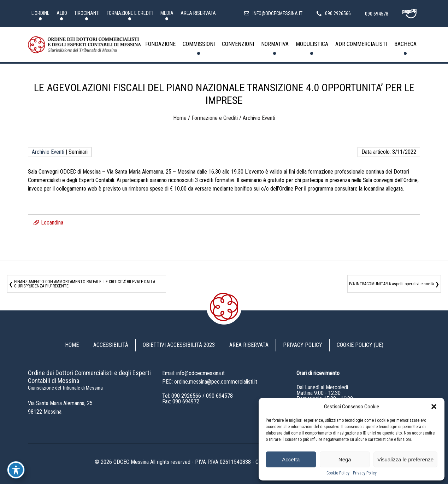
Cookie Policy (338, 473)
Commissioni (199, 44)
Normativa (275, 44)
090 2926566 (186, 396)
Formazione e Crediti (130, 13)
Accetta (291, 459)
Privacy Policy (365, 473)
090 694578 (219, 396)
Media (167, 13)
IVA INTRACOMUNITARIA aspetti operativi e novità (391, 284)
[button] (434, 407)
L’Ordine (40, 13)
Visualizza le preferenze (405, 459)
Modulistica (312, 44)
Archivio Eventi (259, 118)
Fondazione (160, 44)
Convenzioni (238, 44)
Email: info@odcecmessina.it (193, 373)
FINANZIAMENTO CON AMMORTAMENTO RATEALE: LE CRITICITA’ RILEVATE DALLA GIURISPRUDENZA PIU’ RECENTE (85, 284)
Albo (62, 13)
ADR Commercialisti (361, 44)
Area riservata (198, 13)
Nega (345, 459)
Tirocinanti (87, 13)
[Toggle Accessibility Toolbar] (16, 470)
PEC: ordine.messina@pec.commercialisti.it (210, 382)
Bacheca (405, 44)
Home (180, 118)
